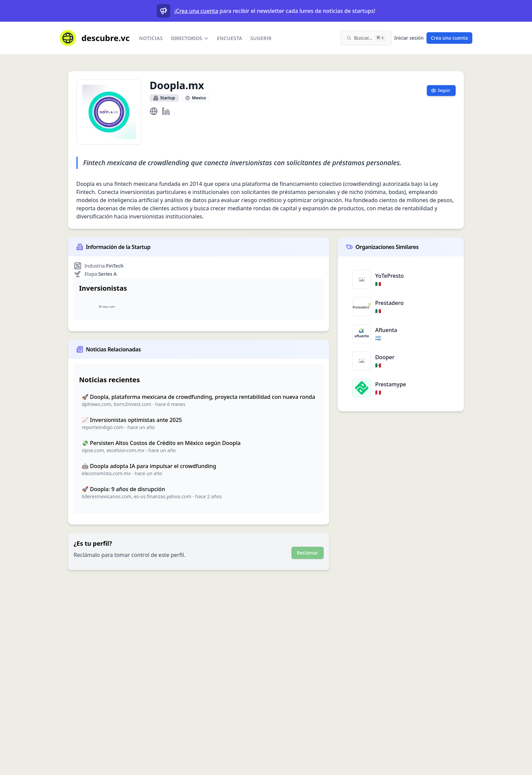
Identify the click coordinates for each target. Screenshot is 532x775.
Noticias (151, 38)
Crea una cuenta (197, 11)
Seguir (441, 90)
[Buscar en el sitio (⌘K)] (366, 38)
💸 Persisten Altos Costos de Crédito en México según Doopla (161, 443)
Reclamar (308, 553)
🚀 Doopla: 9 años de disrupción (123, 489)
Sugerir (261, 38)
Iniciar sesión (409, 38)
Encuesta (230, 38)
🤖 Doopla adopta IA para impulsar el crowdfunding (149, 466)
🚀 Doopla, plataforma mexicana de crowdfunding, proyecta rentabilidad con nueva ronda (198, 397)
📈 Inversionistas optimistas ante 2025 (132, 420)
